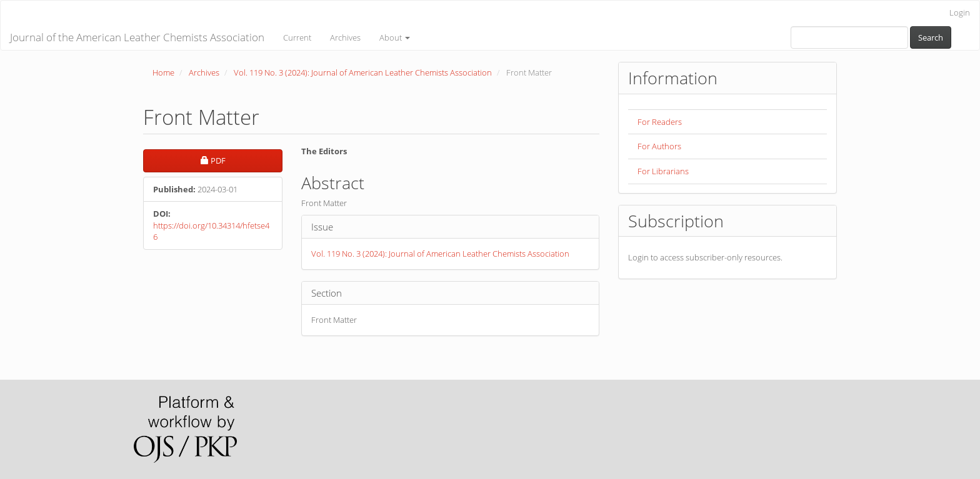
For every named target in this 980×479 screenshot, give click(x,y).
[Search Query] (849, 37)
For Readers (660, 122)
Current (297, 37)
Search (931, 37)
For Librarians (663, 171)
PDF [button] (242, 160)
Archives (345, 37)
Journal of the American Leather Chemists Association (137, 37)
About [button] (395, 37)
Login (960, 12)
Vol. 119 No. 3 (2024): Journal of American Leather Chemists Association (363, 72)
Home (163, 72)
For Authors (659, 146)
